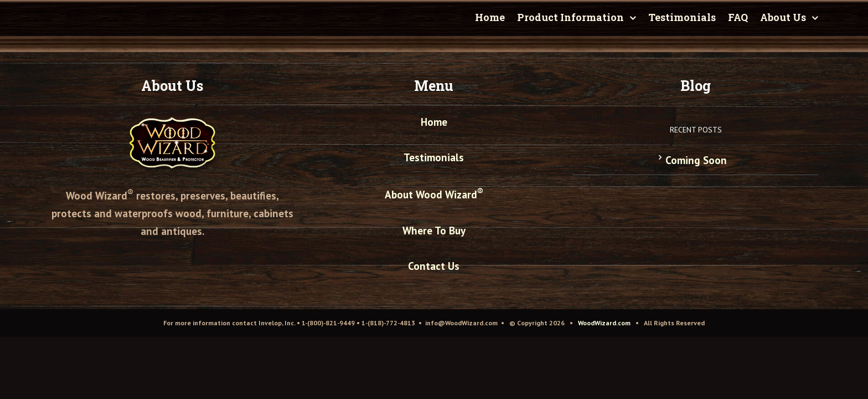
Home (434, 122)
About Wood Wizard (434, 195)
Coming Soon (696, 160)
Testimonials (434, 157)
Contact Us (434, 266)
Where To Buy (434, 231)
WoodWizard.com (604, 323)
